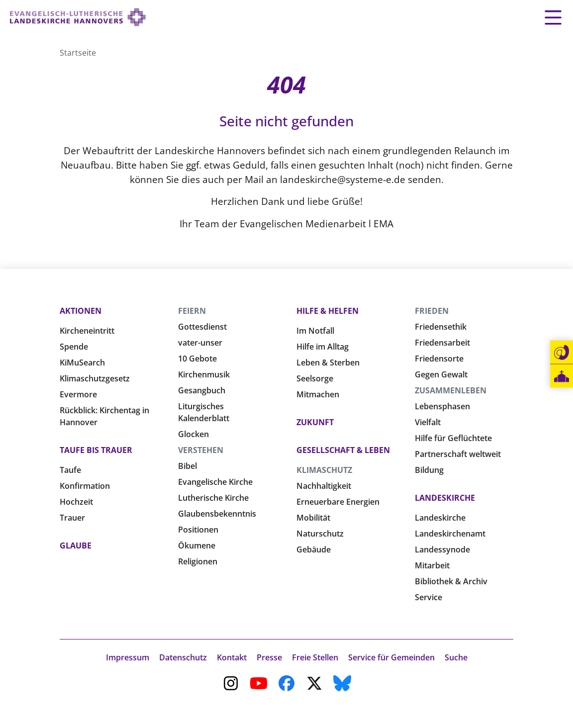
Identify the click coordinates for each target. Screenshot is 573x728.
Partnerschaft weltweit (458, 454)
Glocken (193, 434)
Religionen (198, 561)
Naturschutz (320, 534)
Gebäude (314, 549)
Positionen (198, 530)
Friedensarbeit (442, 343)
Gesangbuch (202, 390)
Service (429, 597)
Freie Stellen (315, 657)
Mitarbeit (432, 565)
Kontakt (232, 657)
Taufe (70, 470)
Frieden (432, 311)
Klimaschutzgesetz (95, 378)
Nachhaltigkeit (324, 486)
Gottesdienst (202, 327)
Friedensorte (439, 359)
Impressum (128, 657)
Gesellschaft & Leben (343, 450)
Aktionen (81, 311)
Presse (269, 657)
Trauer (72, 518)
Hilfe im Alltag (323, 347)
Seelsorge (315, 378)
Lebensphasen (442, 406)
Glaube (76, 546)
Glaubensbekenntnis (217, 514)
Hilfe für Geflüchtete (453, 438)
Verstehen (201, 450)
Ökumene (197, 546)
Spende (74, 347)
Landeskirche (445, 498)
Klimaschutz (324, 470)
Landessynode (442, 549)
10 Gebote (197, 359)
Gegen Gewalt (441, 374)
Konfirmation (85, 486)
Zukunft (315, 422)
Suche (456, 657)
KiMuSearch (82, 363)
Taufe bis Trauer (96, 450)
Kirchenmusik (204, 374)
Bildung (429, 470)
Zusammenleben (451, 390)
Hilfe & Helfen (328, 311)
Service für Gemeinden (391, 657)
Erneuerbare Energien (338, 502)
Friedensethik (441, 327)
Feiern (192, 311)
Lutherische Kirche (213, 498)
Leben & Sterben (328, 363)
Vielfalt (428, 422)
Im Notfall (315, 331)
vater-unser (200, 343)
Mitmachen (318, 394)
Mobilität (313, 518)
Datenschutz (183, 657)
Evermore (78, 394)
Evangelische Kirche (215, 482)
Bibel (188, 466)
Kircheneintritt (87, 331)
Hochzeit (76, 502)
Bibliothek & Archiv (451, 581)
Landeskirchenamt (450, 534)
